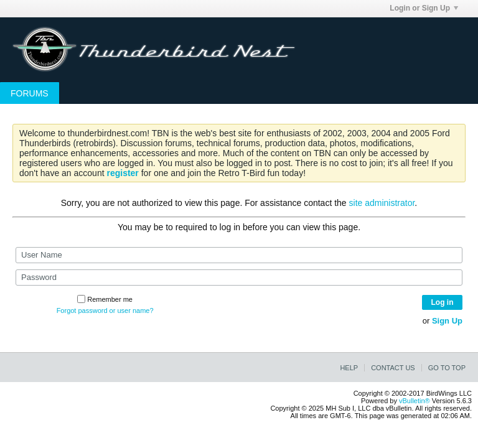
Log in (443, 302)
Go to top (447, 368)
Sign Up (447, 321)
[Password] (239, 278)
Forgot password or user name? (105, 310)
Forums (30, 93)
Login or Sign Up (424, 8)
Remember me (105, 299)
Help (349, 368)
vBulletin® (415, 401)
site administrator (382, 203)
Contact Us (393, 368)
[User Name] (239, 255)
